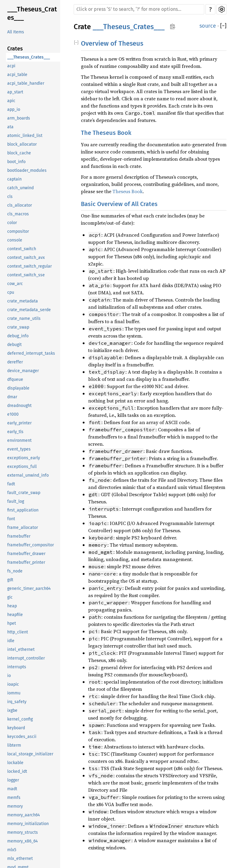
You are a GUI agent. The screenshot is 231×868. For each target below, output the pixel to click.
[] (223, 26)
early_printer (19, 423)
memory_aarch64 (23, 815)
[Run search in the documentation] (139, 9)
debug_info (18, 336)
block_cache (19, 153)
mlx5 (12, 850)
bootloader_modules (27, 170)
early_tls (15, 432)
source (208, 26)
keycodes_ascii (22, 737)
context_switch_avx (26, 258)
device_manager (23, 371)
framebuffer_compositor (31, 545)
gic (10, 597)
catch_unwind (20, 188)
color (12, 223)
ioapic (13, 684)
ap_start (15, 92)
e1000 (13, 414)
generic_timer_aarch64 (29, 589)
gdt (10, 580)
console (15, 240)
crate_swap (18, 327)
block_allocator (22, 144)
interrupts (17, 667)
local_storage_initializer (30, 754)
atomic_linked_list (25, 136)
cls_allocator (20, 205)
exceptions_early (24, 458)
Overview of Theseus (112, 43)
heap (12, 606)
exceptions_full (22, 467)
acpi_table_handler (26, 83)
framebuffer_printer (26, 562)
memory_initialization (28, 824)
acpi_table (17, 75)
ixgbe (12, 710)
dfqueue (15, 379)
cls (10, 197)
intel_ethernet (21, 649)
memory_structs (23, 832)
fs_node (15, 571)
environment (19, 440)
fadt (11, 484)
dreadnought (19, 406)
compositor (18, 231)
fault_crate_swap (24, 493)
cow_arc (15, 284)
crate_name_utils (24, 319)
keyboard (16, 728)
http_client (18, 632)
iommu (14, 693)
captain (14, 179)
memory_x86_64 (22, 841)
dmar (12, 397)
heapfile (15, 615)
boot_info (16, 162)
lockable (15, 763)
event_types (19, 449)
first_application (23, 510)
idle (11, 641)
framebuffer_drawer (26, 554)
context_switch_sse (26, 275)
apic (11, 101)
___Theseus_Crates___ (32, 13)
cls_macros (18, 214)
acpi (11, 66)
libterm (14, 745)
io (9, 676)
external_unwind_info (28, 475)
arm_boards (19, 118)
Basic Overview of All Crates (119, 204)
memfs (14, 798)
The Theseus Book (106, 133)
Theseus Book (128, 191)
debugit (14, 345)
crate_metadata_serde (29, 310)
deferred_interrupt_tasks (31, 353)
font (11, 519)
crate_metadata (23, 301)
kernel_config (20, 719)
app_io (14, 109)
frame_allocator (23, 528)
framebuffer (19, 536)
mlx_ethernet (20, 859)
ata (10, 127)
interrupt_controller (26, 658)
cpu (11, 292)
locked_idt (17, 771)
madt (12, 789)
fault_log (16, 501)
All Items (16, 32)
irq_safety (17, 702)
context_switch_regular (29, 266)
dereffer (15, 362)
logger (13, 780)
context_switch (22, 249)
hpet (12, 623)
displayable (18, 388)
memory (15, 806)
